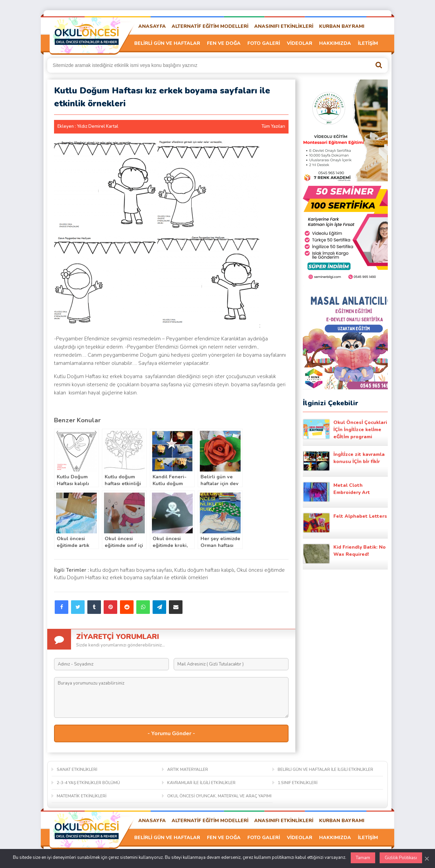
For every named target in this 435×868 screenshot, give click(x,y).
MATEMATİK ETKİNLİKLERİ (82, 796)
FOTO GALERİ (264, 43)
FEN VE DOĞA (224, 43)
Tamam (363, 858)
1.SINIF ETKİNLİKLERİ (298, 783)
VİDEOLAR (300, 43)
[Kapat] (427, 858)
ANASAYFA (152, 26)
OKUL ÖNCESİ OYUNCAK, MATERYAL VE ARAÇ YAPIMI (219, 796)
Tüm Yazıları (273, 126)
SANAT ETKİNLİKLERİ (77, 769)
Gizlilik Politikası (401, 858)
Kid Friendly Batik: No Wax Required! (344, 554)
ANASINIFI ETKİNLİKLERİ (284, 26)
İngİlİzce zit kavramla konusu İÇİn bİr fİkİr (344, 461)
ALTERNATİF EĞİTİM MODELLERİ (210, 26)
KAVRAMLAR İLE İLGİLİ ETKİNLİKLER (201, 783)
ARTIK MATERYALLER (188, 769)
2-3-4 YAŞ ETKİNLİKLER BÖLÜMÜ (88, 783)
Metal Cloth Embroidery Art (336, 492)
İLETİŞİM (368, 43)
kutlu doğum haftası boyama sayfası (131, 570)
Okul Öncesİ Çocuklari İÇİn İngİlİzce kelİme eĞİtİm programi (345, 429)
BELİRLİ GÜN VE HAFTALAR (167, 43)
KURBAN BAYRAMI (342, 26)
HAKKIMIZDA (335, 43)
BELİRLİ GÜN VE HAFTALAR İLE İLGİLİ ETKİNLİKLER (325, 769)
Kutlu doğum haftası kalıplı (204, 570)
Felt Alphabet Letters (345, 523)
